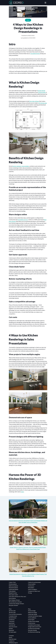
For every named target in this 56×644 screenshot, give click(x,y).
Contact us (12, 641)
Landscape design (33, 614)
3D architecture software (15, 602)
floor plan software (34, 101)
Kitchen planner (13, 584)
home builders (26, 166)
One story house (13, 627)
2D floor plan (12, 611)
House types (31, 620)
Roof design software (14, 600)
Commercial (12, 625)
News (28, 20)
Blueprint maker (13, 593)
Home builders (32, 584)
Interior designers (33, 589)
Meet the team (13, 639)
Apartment (12, 623)
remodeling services (23, 220)
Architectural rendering (34, 632)
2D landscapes (13, 632)
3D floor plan (12, 612)
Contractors (31, 586)
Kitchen (11, 628)
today (22, 492)
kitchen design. (42, 92)
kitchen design (42, 91)
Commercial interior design (35, 616)
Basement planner (13, 588)
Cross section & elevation (15, 614)
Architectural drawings (34, 628)
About (10, 637)
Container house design (34, 625)
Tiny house (12, 621)
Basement (11, 630)
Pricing (30, 593)
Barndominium (13, 618)
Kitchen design (32, 611)
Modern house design (34, 621)
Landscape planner (14, 589)
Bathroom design (32, 612)
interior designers (17, 166)
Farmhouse (12, 620)
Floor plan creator (13, 595)
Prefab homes (32, 623)
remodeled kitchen (35, 54)
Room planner (12, 598)
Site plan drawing (32, 630)
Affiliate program (13, 643)
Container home (13, 616)
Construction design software (16, 604)
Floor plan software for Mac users (17, 596)
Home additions (32, 618)
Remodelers (31, 588)
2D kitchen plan (43, 103)
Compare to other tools (34, 591)
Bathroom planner (13, 586)
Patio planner (12, 591)
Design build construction (35, 627)
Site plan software (13, 605)
